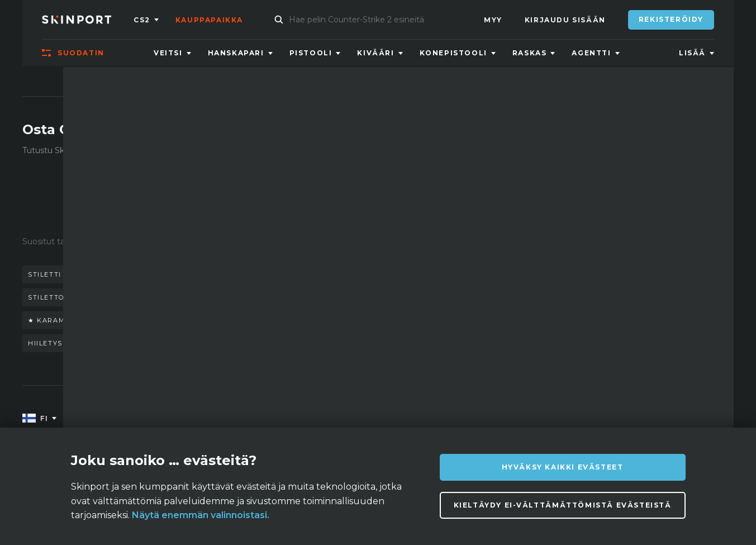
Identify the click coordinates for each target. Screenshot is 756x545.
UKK (231, 419)
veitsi (91, 274)
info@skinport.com (677, 416)
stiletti (45, 274)
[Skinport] (88, 20)
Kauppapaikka (209, 20)
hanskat (139, 274)
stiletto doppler (65, 297)
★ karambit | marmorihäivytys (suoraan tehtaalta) (142, 320)
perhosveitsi (204, 274)
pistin (286, 320)
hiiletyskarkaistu (68, 343)
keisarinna (144, 297)
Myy (493, 20)
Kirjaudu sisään (565, 20)
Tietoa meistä (143, 419)
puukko (267, 274)
